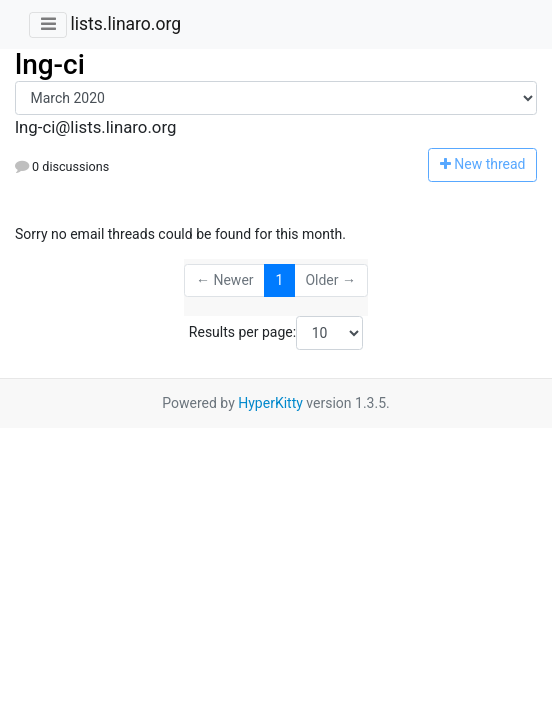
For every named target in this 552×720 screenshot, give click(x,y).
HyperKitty (270, 403)
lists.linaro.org (125, 24)
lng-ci (50, 64)
